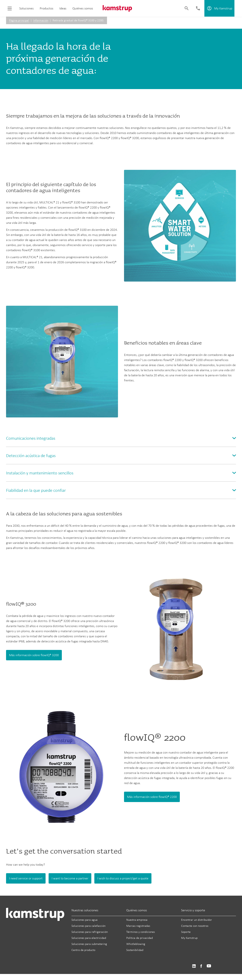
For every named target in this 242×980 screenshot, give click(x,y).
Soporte (186, 932)
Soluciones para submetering (89, 944)
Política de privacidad (140, 938)
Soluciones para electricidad (89, 938)
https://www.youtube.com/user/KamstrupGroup (209, 966)
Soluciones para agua (85, 920)
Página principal (19, 20)
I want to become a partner (70, 878)
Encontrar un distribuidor (197, 920)
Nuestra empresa (137, 920)
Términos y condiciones (141, 932)
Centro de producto (83, 950)
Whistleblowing (136, 944)
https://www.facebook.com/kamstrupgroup (201, 966)
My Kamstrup (189, 938)
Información (41, 20)
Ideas (63, 8)
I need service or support (26, 878)
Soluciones (26, 8)
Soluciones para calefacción (88, 926)
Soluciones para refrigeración (90, 932)
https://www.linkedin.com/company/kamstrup (194, 966)
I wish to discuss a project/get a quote (123, 878)
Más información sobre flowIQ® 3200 (34, 655)
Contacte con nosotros (195, 926)
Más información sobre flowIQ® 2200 (152, 797)
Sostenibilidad (135, 950)
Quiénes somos (83, 8)
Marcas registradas (138, 926)
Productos (47, 8)
